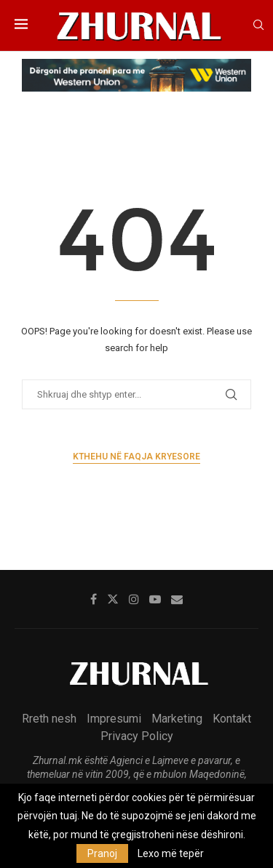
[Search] (258, 25)
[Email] (177, 599)
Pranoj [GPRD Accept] (102, 853)
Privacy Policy (137, 736)
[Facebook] (94, 599)
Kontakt (232, 719)
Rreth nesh (49, 719)
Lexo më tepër (171, 853)
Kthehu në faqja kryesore (136, 457)
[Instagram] (134, 599)
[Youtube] (155, 599)
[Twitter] (113, 599)
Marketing (177, 719)
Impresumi (114, 719)
